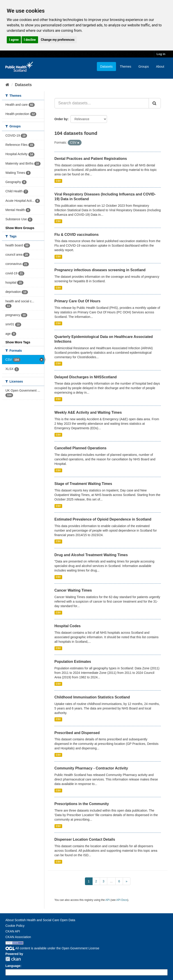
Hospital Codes (68, 626)
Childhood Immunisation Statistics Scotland (92, 697)
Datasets (106, 67)
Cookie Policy (15, 926)
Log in (161, 54)
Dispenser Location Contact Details (85, 839)
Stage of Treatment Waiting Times (83, 484)
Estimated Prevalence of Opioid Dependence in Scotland (103, 519)
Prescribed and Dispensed (77, 733)
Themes (126, 67)
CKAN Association (18, 937)
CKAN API (13, 931)
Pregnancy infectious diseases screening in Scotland (100, 270)
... (111, 881)
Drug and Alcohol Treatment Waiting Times (91, 555)
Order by (61, 119)
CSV (58, 181)
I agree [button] (14, 40)
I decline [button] (30, 40)
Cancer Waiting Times (73, 590)
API (108, 900)
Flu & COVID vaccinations (77, 235)
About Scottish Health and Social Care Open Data (40, 920)
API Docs (122, 900)
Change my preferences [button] (58, 40)
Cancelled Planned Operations (81, 448)
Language (13, 966)
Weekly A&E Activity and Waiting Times (88, 412)
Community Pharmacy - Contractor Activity (91, 768)
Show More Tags (18, 342)
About (160, 67)
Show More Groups (20, 228)
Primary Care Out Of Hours (78, 301)
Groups (143, 67)
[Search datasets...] (102, 103)
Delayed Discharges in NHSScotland (86, 377)
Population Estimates (73, 662)
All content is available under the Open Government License (52, 948)
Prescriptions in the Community (82, 804)
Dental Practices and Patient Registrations (91, 159)
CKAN (13, 959)
